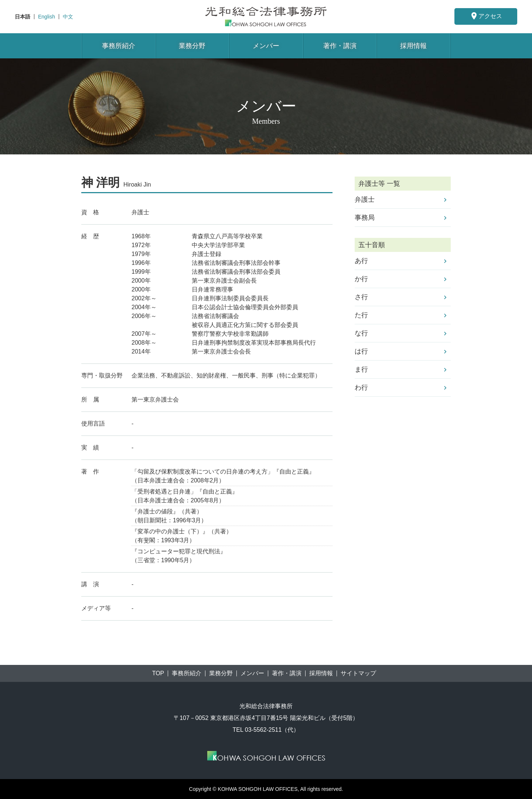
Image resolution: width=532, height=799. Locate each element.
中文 (68, 17)
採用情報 (413, 46)
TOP (158, 673)
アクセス (486, 16)
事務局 (365, 218)
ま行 (361, 369)
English (47, 17)
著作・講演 (340, 46)
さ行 (361, 297)
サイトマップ (358, 673)
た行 (361, 315)
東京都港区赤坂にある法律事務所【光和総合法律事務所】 (266, 16)
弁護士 (365, 199)
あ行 (361, 261)
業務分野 (192, 46)
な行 (361, 333)
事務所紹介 (119, 46)
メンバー (266, 46)
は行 (361, 351)
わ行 (361, 387)
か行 (361, 279)
